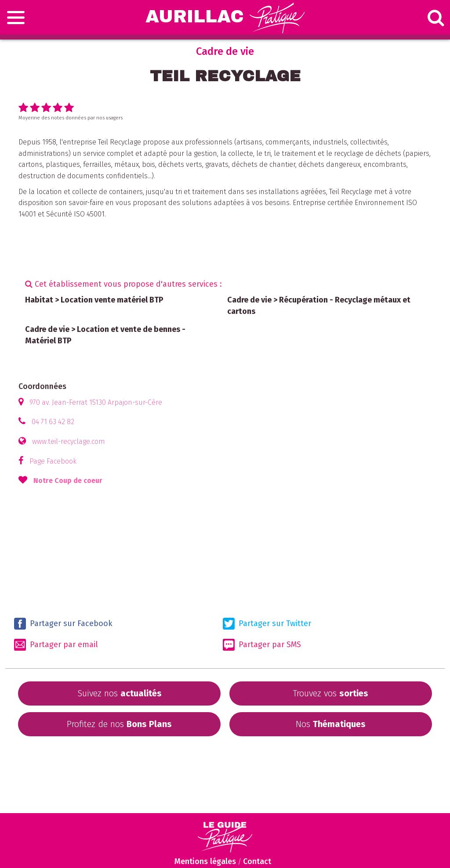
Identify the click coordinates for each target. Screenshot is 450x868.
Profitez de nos (119, 724)
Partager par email (56, 645)
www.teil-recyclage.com (69, 441)
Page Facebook (53, 461)
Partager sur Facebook (63, 624)
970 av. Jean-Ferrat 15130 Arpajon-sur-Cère (96, 402)
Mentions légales (205, 861)
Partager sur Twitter (267, 624)
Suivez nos (120, 693)
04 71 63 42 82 (53, 422)
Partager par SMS (262, 645)
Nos (331, 724)
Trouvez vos (330, 693)
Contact (257, 861)
